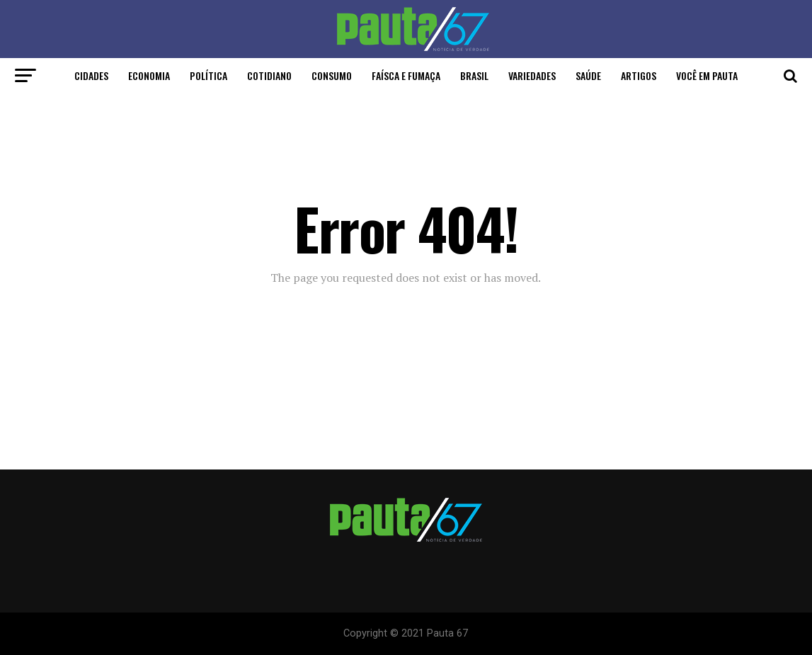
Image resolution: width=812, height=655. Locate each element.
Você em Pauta (707, 75)
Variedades (532, 75)
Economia (149, 75)
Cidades (91, 75)
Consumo (332, 75)
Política (208, 75)
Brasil (474, 75)
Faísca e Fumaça (406, 75)
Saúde (588, 75)
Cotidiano (269, 75)
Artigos (639, 75)
